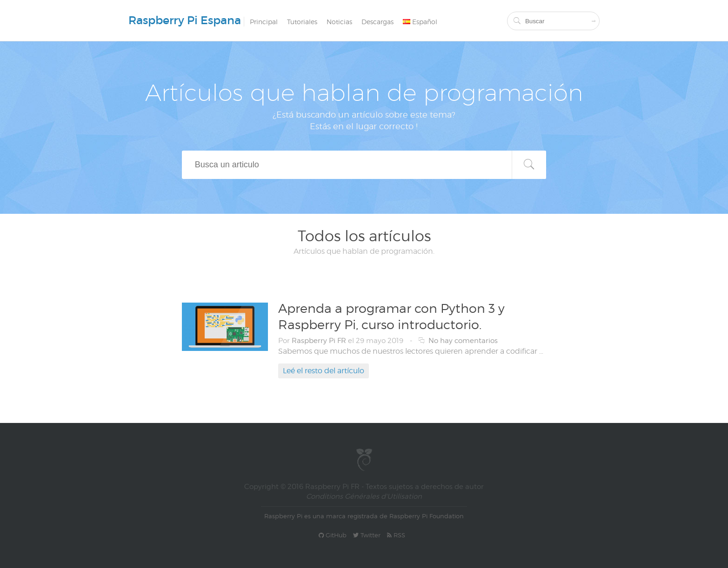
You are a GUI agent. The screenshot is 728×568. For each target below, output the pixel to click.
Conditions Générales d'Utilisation (364, 496)
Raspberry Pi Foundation (427, 516)
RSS (396, 535)
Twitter (367, 535)
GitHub (333, 535)
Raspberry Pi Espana (185, 20)
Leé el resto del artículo (324, 371)
